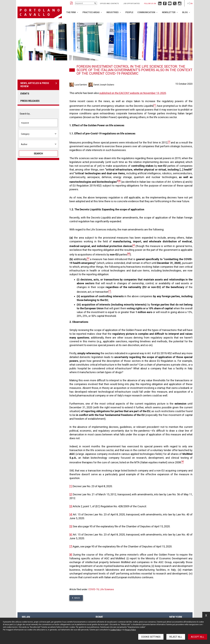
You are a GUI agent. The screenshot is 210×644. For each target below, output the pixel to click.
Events (25, 94)
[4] (71, 514)
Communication (146, 12)
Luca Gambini (81, 85)
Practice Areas (91, 12)
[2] (71, 494)
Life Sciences (107, 589)
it (188, 4)
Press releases (30, 101)
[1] (71, 486)
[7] (71, 546)
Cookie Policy (116, 630)
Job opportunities (131, 4)
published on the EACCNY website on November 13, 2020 (133, 93)
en (191, 4)
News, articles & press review (35, 85)
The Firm (71, 12)
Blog (185, 12)
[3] (71, 506)
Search (38, 154)
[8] (71, 555)
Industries (113, 12)
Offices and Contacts (109, 4)
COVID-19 (94, 589)
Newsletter (169, 12)
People (129, 12)
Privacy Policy (130, 630)
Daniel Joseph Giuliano (104, 85)
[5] (71, 526)
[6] (71, 535)
